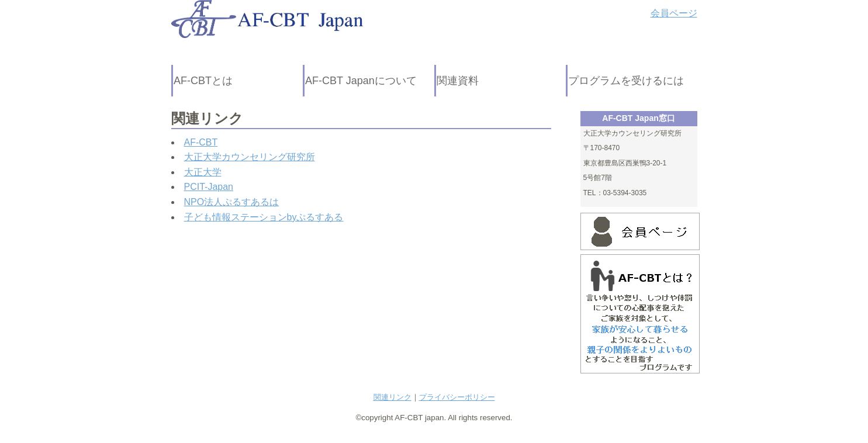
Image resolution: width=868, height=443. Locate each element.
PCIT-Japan (209, 187)
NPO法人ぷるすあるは (232, 202)
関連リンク (392, 397)
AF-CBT (201, 142)
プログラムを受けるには (626, 81)
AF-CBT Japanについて (361, 81)
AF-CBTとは (203, 81)
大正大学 (203, 172)
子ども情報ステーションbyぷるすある (264, 217)
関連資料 (458, 81)
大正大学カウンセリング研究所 (250, 157)
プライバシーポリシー (457, 397)
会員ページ (674, 13)
